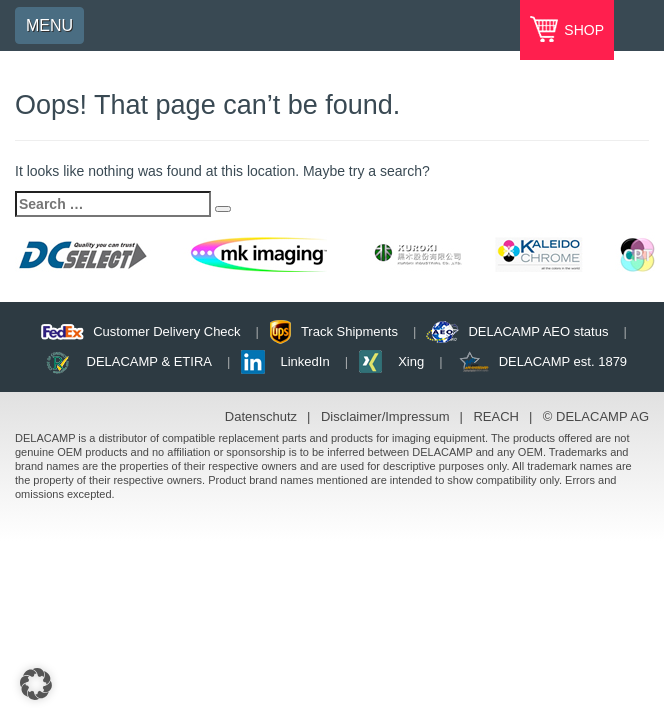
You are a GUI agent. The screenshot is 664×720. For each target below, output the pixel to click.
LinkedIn (305, 361)
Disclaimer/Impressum (385, 416)
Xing (411, 361)
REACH (496, 416)
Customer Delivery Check (166, 331)
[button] (36, 684)
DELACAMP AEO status (538, 331)
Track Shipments (349, 331)
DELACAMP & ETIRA (149, 361)
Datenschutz (261, 416)
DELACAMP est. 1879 (563, 361)
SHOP (582, 30)
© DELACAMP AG (596, 416)
